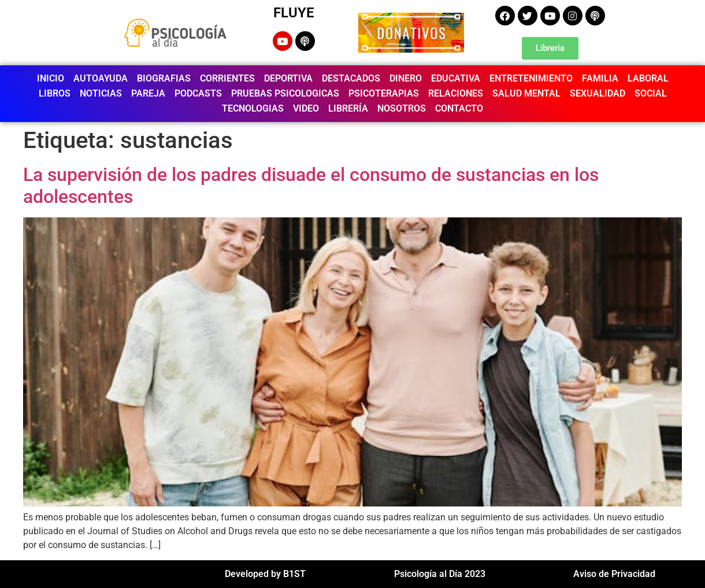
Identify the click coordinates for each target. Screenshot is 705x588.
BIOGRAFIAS (164, 78)
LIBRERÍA (348, 108)
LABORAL (648, 78)
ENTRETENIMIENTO (531, 78)
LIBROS (55, 93)
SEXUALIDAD (598, 93)
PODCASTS (198, 93)
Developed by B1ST (265, 574)
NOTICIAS (101, 93)
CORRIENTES (227, 78)
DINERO (406, 78)
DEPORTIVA (288, 78)
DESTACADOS (351, 78)
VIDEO (306, 108)
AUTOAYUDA (101, 78)
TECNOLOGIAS (253, 108)
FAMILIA (600, 78)
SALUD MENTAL (526, 93)
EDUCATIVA (456, 78)
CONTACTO (459, 108)
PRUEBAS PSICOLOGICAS (285, 93)
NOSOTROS (402, 108)
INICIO (51, 78)
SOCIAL (651, 93)
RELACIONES (456, 93)
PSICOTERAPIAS (384, 93)
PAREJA (148, 93)
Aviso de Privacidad (614, 574)
